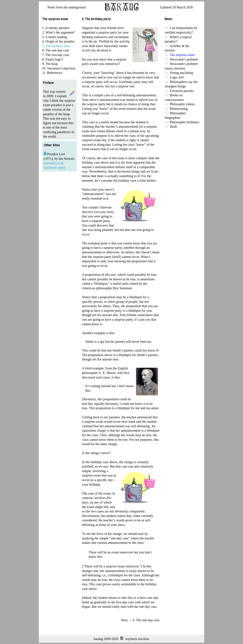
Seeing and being (181, 73)
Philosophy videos (182, 104)
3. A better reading (55, 37)
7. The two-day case (56, 55)
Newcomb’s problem (184, 59)
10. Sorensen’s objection (59, 68)
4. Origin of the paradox (58, 41)
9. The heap (50, 64)
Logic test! (177, 77)
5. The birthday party (56, 46)
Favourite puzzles (182, 91)
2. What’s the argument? (59, 32)
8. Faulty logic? (53, 59)
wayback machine (137, 639)
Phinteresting (179, 109)
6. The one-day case (56, 50)
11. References (52, 73)
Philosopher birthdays (185, 122)
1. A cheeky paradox (56, 28)
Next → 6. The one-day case (140, 620)
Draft (173, 127)
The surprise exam (182, 55)
